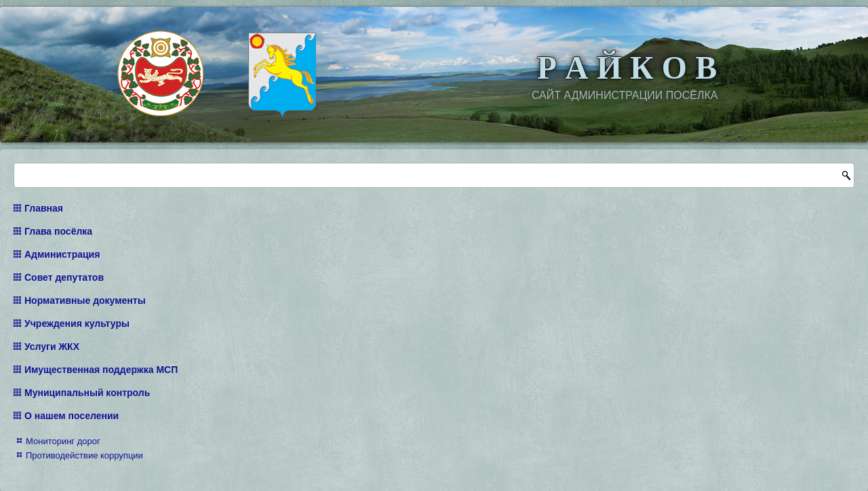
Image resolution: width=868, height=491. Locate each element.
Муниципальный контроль (87, 393)
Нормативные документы (85, 300)
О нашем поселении (72, 416)
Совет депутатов (64, 277)
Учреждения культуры (77, 323)
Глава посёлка (58, 231)
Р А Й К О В (627, 67)
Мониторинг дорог (63, 441)
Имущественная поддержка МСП (101, 370)
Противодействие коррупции (84, 455)
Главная (44, 208)
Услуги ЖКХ (52, 347)
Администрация (62, 254)
